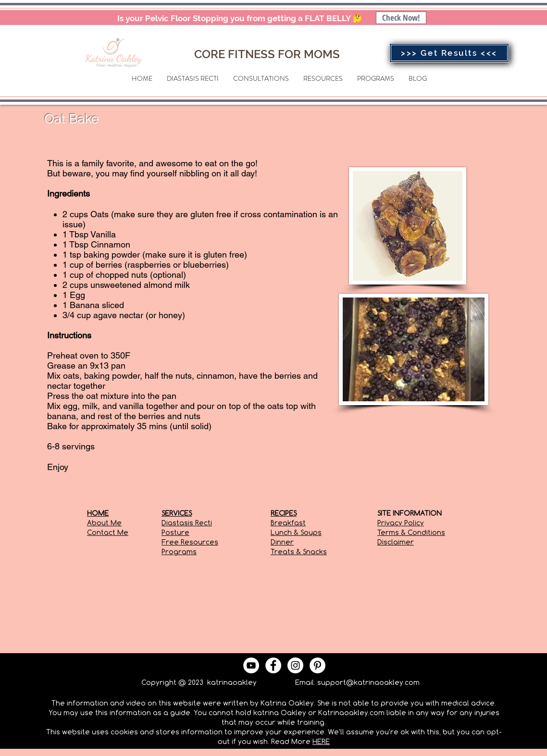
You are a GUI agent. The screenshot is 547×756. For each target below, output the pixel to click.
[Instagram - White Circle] (295, 665)
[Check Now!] (401, 18)
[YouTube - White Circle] (251, 665)
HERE (321, 741)
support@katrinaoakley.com (368, 682)
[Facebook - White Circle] (273, 665)
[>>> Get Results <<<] (449, 53)
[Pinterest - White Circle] (317, 665)
